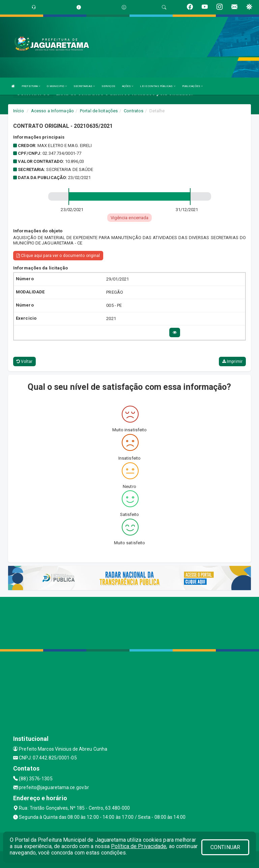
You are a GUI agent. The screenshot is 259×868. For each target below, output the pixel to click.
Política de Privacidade (139, 846)
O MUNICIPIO (57, 86)
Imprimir (232, 361)
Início (19, 111)
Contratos (134, 111)
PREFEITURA (31, 86)
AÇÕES (128, 86)
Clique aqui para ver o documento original (58, 256)
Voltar (24, 361)
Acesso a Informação (52, 111)
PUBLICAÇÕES (192, 86)
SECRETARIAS (84, 86)
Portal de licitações (99, 111)
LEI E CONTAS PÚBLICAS (157, 86)
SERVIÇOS (108, 86)
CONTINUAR (225, 847)
